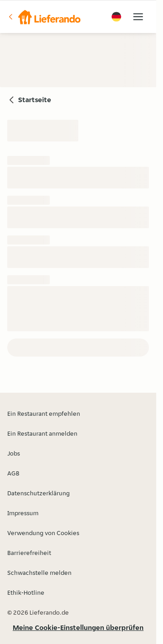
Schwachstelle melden (39, 573)
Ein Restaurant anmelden (42, 433)
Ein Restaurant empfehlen (44, 414)
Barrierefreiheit (29, 553)
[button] (44, 17)
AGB (13, 473)
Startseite (35, 100)
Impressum (23, 513)
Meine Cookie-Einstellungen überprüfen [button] (78, 628)
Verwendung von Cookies (43, 533)
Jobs (14, 453)
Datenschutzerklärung (38, 493)
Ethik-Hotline (26, 592)
